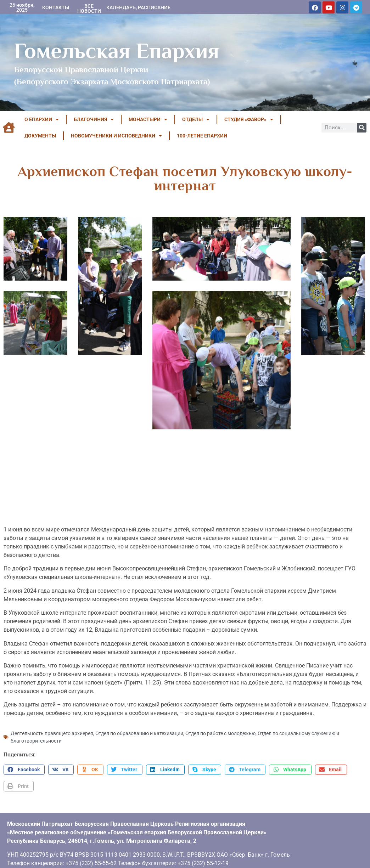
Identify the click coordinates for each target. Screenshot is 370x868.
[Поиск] (362, 128)
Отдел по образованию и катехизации (139, 728)
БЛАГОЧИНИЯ (94, 119)
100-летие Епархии (202, 136)
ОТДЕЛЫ (196, 119)
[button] (24, 764)
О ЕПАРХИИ (42, 119)
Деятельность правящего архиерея (52, 728)
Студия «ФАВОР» (249, 119)
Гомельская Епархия (117, 51)
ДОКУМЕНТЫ (40, 136)
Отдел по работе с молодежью (220, 728)
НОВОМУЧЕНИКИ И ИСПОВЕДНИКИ (116, 136)
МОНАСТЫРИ (148, 119)
